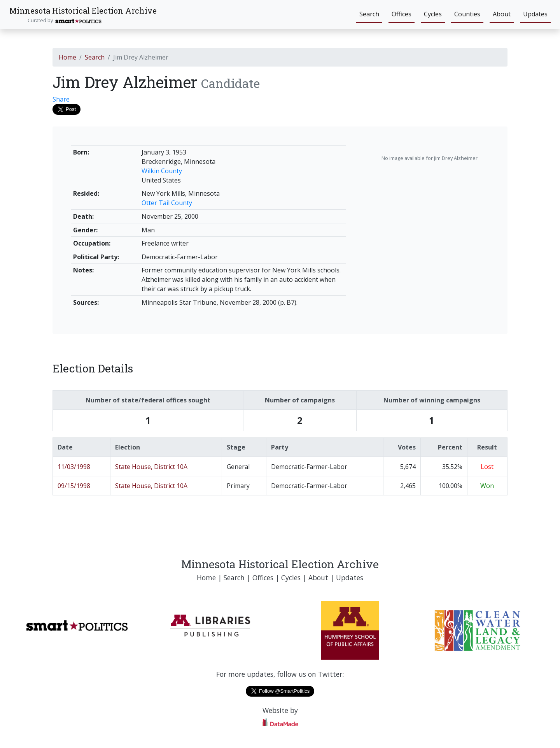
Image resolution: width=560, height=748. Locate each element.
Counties (467, 14)
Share (61, 99)
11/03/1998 (74, 467)
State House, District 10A (151, 467)
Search (369, 14)
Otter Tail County (167, 203)
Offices (402, 14)
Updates (535, 14)
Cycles (433, 14)
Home (67, 57)
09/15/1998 (74, 486)
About (502, 14)
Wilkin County (162, 171)
